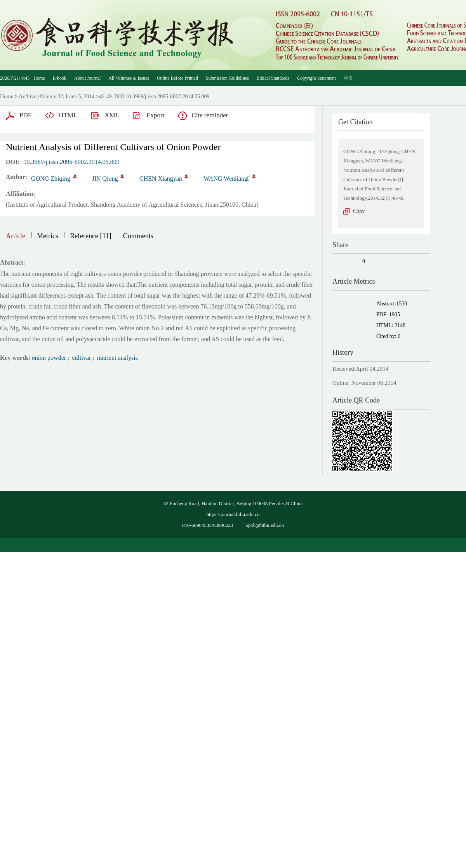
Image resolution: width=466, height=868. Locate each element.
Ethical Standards (273, 78)
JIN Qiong (105, 179)
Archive (27, 97)
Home (39, 78)
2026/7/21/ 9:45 (15, 78)
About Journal (87, 78)
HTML (68, 115)
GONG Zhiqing (51, 179)
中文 (348, 78)
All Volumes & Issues (129, 78)
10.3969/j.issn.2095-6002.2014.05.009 (72, 162)
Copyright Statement (316, 78)
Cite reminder (210, 115)
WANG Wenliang (226, 179)
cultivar (81, 358)
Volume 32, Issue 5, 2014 (67, 97)
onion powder (49, 358)
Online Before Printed (177, 78)
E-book (60, 78)
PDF (25, 115)
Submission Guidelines (227, 78)
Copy (359, 211)
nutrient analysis (117, 358)
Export (155, 115)
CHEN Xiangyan (161, 179)
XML (112, 115)
